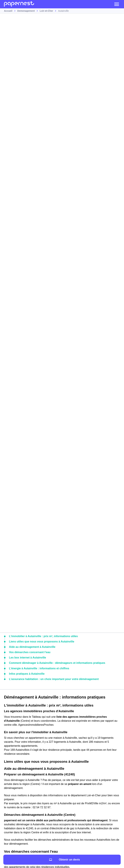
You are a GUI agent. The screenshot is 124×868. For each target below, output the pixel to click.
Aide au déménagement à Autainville (32, 647)
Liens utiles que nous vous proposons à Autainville (42, 642)
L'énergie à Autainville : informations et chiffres (39, 668)
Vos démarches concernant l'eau (30, 652)
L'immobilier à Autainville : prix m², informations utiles (43, 636)
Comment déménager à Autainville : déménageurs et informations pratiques (57, 663)
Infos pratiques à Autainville (27, 674)
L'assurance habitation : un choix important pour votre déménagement (54, 679)
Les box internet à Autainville (28, 658)
